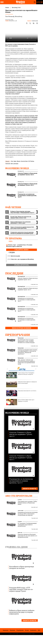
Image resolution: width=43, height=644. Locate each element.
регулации (16, 164)
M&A (12, 161)
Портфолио (20, 630)
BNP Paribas (31, 161)
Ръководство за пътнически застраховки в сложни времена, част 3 (27, 320)
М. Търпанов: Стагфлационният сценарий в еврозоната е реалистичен (27, 525)
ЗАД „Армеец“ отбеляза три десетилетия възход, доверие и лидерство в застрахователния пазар (26, 362)
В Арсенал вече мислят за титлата (21, 393)
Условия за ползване (12, 634)
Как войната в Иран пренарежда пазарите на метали (22, 567)
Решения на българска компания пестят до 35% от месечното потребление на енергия (28, 514)
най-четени (13, 207)
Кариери (6, 630)
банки (15, 161)
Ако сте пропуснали (19, 496)
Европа (19, 161)
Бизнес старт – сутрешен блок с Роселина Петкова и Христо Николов (19, 246)
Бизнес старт (20, 533)
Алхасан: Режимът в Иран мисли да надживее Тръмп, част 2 (28, 289)
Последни (14, 273)
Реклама (12, 630)
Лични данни (23, 634)
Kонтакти (33, 630)
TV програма (14, 238)
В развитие (20, 500)
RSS (39, 630)
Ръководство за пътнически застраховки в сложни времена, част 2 (27, 310)
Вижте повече (30, 489)
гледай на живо (21, 250)
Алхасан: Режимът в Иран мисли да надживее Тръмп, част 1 (28, 279)
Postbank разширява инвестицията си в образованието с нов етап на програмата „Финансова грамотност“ (28, 352)
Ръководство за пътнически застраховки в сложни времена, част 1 (27, 300)
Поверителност (18, 634)
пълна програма (22, 265)
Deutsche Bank (24, 161)
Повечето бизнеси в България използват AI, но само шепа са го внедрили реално (27, 536)
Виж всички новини (22, 328)
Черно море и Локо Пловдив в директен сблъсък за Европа (20, 375)
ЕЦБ (12, 164)
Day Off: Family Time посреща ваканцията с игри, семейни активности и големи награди (26, 341)
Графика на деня (16, 547)
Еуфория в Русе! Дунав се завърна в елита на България (21, 384)
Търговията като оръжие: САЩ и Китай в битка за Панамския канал (27, 503)
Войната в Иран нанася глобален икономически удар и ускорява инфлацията (22, 612)
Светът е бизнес (21, 511)
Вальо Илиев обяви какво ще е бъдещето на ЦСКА (20, 402)
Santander (8, 164)
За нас (27, 630)
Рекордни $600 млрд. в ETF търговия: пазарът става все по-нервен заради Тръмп (21, 589)
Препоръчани (18, 335)
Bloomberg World (17, 168)
